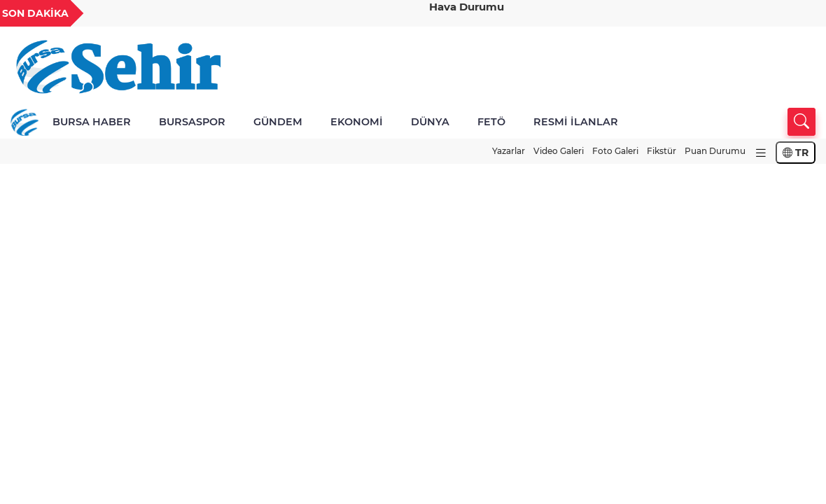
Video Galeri (559, 151)
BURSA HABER (92, 122)
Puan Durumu (715, 151)
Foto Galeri (615, 151)
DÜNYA (430, 122)
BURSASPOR (192, 122)
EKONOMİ (357, 122)
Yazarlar (509, 151)
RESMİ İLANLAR (576, 122)
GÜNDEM (278, 122)
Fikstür (661, 151)
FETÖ (491, 122)
